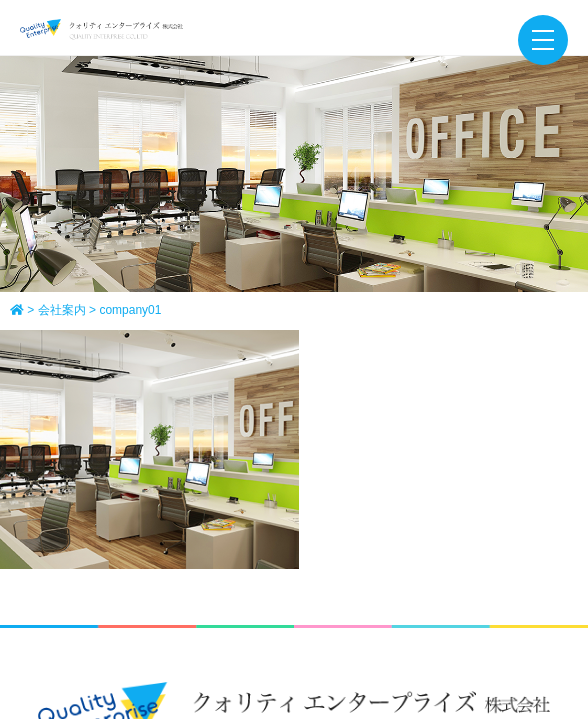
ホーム (201, 469)
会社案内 (280, 469)
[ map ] (425, 389)
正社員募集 (373, 469)
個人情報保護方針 (351, 536)
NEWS (294, 503)
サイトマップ (223, 536)
